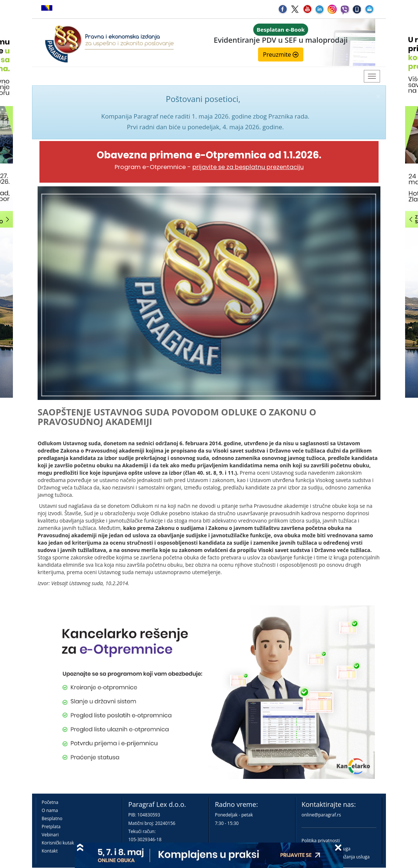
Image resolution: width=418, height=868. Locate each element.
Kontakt (50, 851)
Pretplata (51, 827)
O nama (50, 810)
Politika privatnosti (321, 841)
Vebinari (50, 835)
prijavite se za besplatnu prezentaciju (248, 167)
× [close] (378, 96)
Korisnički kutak (58, 843)
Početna (50, 802)
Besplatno (52, 818)
